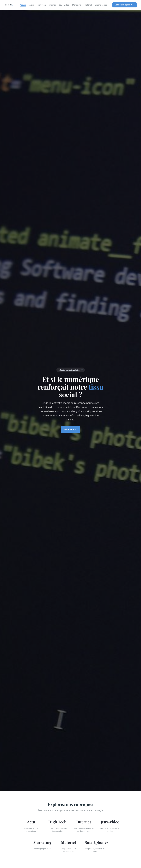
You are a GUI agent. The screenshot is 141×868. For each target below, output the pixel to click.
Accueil (23, 5)
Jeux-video (64, 5)
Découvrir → (70, 429)
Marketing (77, 5)
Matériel (88, 5)
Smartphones (101, 5)
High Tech (41, 5)
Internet (52, 5)
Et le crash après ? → (125, 5)
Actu (32, 5)
